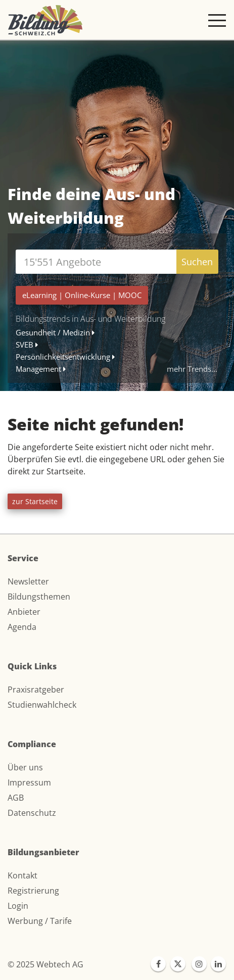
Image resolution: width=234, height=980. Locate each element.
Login (18, 906)
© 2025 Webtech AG (45, 964)
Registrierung (33, 891)
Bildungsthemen (39, 597)
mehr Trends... (192, 369)
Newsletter (28, 581)
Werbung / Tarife (40, 921)
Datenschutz (32, 813)
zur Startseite (35, 501)
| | (82, 295)
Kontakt (22, 875)
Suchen (197, 262)
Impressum (29, 782)
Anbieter (24, 612)
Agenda (22, 627)
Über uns (25, 767)
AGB (16, 798)
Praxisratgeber (36, 690)
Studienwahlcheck (42, 705)
